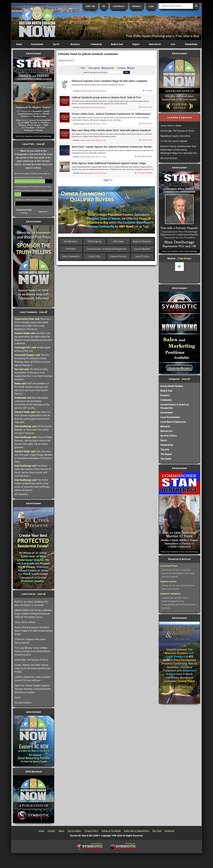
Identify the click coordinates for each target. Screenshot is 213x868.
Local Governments (170, 417)
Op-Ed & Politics (169, 436)
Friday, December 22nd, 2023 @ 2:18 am (93, 140)
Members (137, 6)
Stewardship (191, 44)
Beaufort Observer (142, 241)
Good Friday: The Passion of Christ (31, 660)
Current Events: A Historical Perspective (107, 249)
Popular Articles (169, 582)
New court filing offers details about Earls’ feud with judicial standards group (111, 132)
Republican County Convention (175, 136)
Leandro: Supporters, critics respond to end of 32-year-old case (33, 679)
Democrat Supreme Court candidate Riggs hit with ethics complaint (109, 81)
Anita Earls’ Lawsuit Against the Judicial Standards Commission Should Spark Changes (112, 148)
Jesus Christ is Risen (25, 622)
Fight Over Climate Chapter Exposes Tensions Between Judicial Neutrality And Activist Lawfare (33, 689)
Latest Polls (95, 256)
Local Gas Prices (169, 566)
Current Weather (142, 249)
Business (75, 44)
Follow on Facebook (111, 831)
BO (104, 6)
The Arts (165, 449)
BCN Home (118, 241)
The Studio (166, 459)
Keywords (170, 831)
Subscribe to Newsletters (137, 831)
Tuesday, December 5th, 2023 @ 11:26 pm (93, 157)
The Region (166, 454)
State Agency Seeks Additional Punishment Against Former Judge (109, 163)
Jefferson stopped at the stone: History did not (30, 641)
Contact (51, 831)
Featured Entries (118, 256)
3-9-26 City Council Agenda (174, 141)
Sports (164, 440)
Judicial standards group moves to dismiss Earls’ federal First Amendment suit (106, 99)
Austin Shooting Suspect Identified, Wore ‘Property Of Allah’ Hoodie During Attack (33, 631)
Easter (18, 697)
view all (40, 144)
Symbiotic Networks (170, 594)
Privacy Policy (91, 831)
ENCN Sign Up (95, 241)
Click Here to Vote (24, 210)
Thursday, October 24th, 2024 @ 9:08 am (93, 91)
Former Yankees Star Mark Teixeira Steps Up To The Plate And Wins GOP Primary (33, 668)
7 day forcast (184, 258)
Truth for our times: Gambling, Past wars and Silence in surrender (32, 603)
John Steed (149, 91)
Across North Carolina (172, 386)
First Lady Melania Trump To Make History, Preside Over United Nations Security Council (32, 651)
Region (136, 44)
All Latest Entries (23, 703)
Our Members (71, 241)
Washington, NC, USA (180, 272)
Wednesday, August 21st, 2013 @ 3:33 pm (93, 173)
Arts (173, 44)
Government (37, 44)
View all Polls (43, 212)
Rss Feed (157, 831)
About (61, 831)
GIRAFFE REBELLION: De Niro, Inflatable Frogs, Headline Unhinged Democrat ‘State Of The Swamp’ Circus (33, 614)
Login (151, 6)
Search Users (66, 60)
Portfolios (71, 249)
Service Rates (74, 831)
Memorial (165, 426)
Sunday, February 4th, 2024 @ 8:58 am (93, 107)
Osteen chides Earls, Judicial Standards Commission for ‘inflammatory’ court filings (111, 115)
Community (96, 44)
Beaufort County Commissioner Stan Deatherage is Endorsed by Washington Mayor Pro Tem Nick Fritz (179, 150)
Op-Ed (56, 44)
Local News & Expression (173, 422)
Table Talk (90, 6)
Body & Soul (117, 44)
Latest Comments (71, 256)
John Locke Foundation (145, 156)
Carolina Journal (147, 107)
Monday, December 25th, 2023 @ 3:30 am (93, 124)
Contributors (119, 6)
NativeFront (155, 44)
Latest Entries (142, 256)
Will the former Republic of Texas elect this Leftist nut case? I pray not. (33, 430)
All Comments (21, 494)
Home (19, 44)
